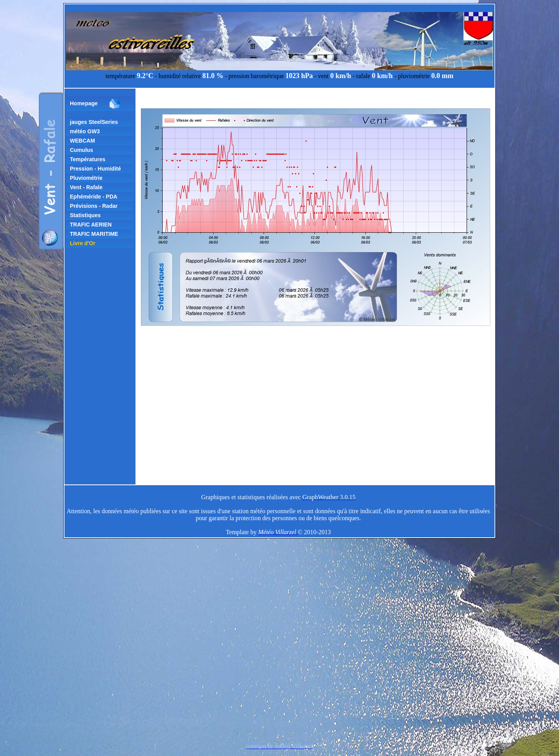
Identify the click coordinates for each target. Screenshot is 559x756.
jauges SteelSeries (94, 122)
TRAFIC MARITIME (94, 234)
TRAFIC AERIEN (91, 225)
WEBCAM (82, 141)
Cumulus (82, 150)
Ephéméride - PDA (94, 197)
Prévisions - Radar (94, 206)
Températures (88, 159)
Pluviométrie (86, 178)
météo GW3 (85, 131)
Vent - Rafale (86, 187)
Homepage (95, 104)
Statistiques (85, 215)
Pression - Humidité (95, 169)
